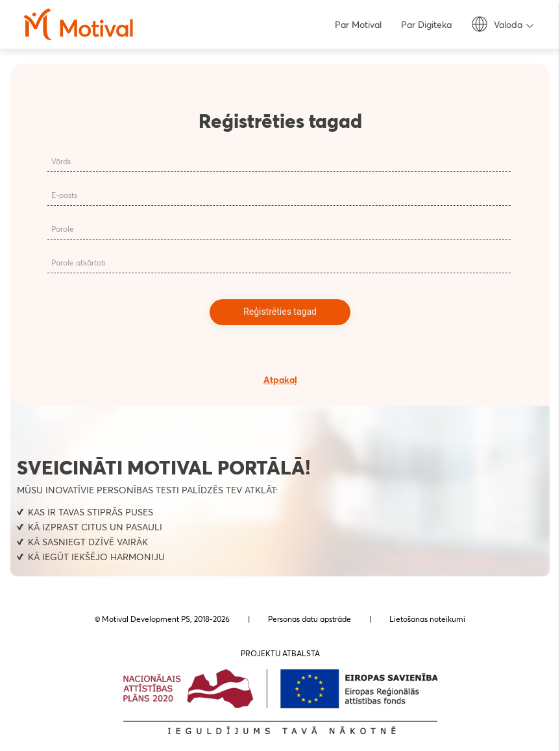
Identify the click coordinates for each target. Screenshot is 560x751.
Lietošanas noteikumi (427, 619)
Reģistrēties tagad (280, 312)
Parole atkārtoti (79, 263)
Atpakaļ (280, 380)
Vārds (61, 161)
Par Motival (358, 25)
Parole (63, 229)
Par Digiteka (426, 25)
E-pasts (64, 195)
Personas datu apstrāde (310, 619)
